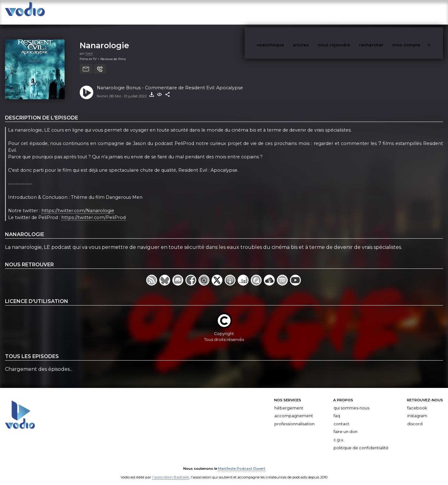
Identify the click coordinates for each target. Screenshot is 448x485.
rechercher (383, 12)
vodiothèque (285, 12)
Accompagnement (294, 410)
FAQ (337, 410)
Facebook (417, 402)
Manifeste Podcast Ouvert (242, 463)
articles (315, 12)
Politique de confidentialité (361, 442)
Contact (341, 418)
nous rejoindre (347, 12)
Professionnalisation (294, 418)
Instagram (417, 410)
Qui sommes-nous (351, 402)
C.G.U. (339, 434)
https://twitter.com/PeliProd (93, 211)
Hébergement (289, 402)
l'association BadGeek (171, 471)
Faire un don (345, 425)
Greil (89, 47)
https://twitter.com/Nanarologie (78, 204)
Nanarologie (104, 39)
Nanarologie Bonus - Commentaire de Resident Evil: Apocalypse (170, 82)
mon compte (417, 12)
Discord (415, 418)
